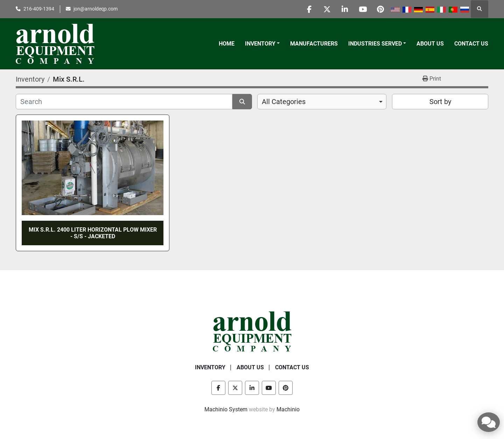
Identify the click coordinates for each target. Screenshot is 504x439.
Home (227, 44)
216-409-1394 (39, 9)
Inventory (260, 44)
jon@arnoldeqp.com (96, 9)
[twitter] (327, 9)
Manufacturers (314, 44)
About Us (430, 44)
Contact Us (471, 44)
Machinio (288, 409)
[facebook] (309, 9)
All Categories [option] (284, 102)
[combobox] (322, 102)
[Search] (124, 102)
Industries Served (375, 44)
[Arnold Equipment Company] (252, 331)
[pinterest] (380, 9)
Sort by (440, 102)
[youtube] (363, 9)
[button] (262, 44)
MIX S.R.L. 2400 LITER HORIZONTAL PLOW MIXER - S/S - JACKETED (93, 233)
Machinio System (226, 409)
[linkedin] (345, 9)
